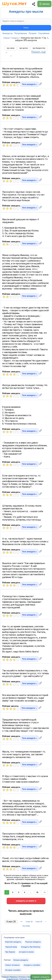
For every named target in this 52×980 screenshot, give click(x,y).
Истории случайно (13, 970)
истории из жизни (26, 952)
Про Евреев (10, 952)
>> (44, 892)
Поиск (26, 28)
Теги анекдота (30, 84)
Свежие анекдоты (41, 977)
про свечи (11, 48)
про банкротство (39, 48)
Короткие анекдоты (13, 942)
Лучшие (33, 33)
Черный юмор (11, 947)
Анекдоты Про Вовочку (31, 947)
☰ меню (44, 4)
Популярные (21, 33)
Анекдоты (8, 33)
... (31, 892)
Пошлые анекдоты (33, 942)
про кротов (24, 48)
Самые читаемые (12, 965)
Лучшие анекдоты (21, 960)
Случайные (44, 33)
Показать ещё (38, 52)
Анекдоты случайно (32, 965)
